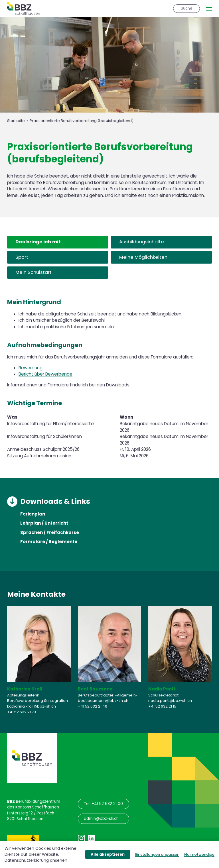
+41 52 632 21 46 (93, 706)
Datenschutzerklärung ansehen (36, 860)
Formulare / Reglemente (49, 542)
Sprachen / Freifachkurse (50, 533)
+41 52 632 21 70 (22, 712)
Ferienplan (33, 514)
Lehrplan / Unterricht (44, 523)
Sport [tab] (22, 257)
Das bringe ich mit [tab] (38, 242)
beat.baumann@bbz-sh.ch (103, 701)
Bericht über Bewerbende (45, 374)
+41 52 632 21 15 (162, 706)
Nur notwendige (199, 854)
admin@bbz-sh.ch (101, 819)
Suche (187, 8)
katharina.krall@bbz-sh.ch (32, 706)
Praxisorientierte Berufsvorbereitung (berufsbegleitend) (82, 121)
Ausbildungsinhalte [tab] (142, 242)
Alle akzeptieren (108, 854)
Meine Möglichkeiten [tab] (143, 257)
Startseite (16, 121)
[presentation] (209, 9)
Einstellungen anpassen (157, 854)
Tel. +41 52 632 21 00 (103, 804)
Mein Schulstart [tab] (34, 272)
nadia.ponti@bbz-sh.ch (170, 701)
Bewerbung (31, 368)
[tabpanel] (109, 378)
